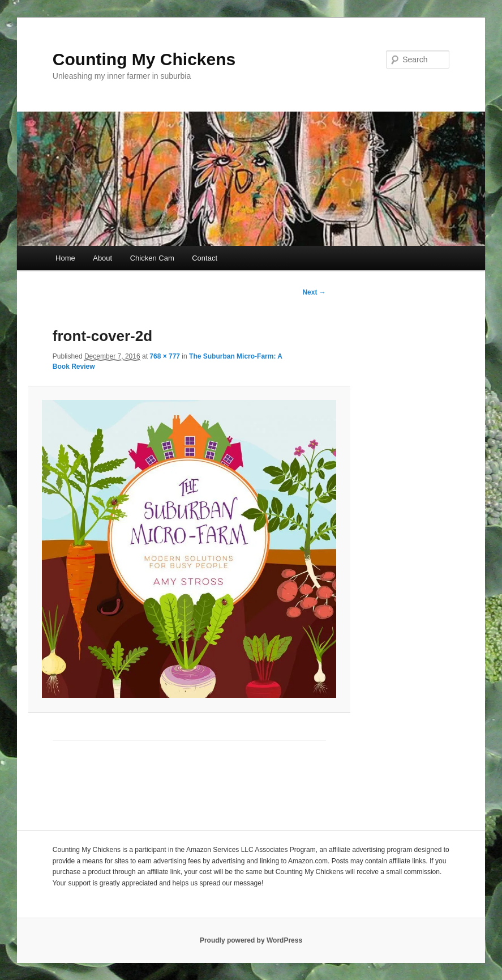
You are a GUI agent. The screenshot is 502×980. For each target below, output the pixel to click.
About (102, 258)
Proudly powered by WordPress (251, 940)
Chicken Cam (152, 258)
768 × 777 (165, 356)
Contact (205, 258)
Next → (314, 292)
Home (65, 258)
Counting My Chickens (144, 59)
